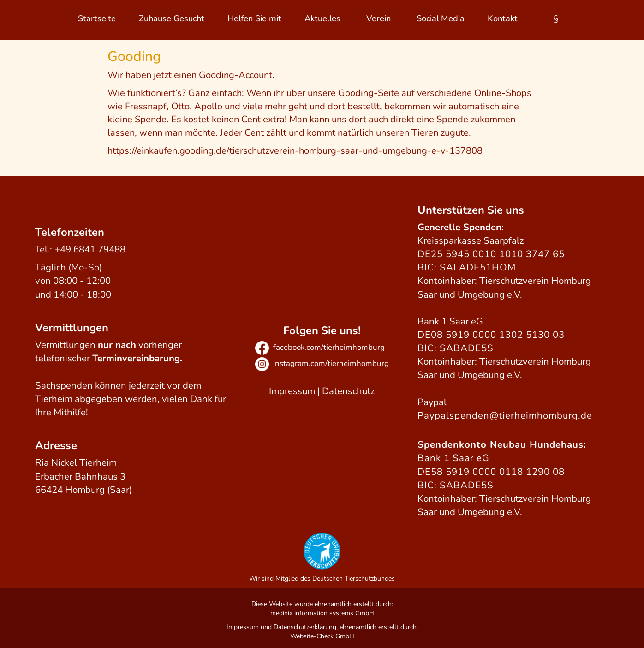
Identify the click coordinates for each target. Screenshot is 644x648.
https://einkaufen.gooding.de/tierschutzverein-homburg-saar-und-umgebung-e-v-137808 (295, 151)
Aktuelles (322, 18)
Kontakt (503, 18)
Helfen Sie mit (254, 18)
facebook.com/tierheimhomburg (320, 347)
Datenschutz (348, 391)
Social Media (441, 18)
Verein (379, 18)
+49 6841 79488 (90, 249)
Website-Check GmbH (322, 636)
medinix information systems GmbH (322, 613)
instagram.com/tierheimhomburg (322, 363)
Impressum (292, 391)
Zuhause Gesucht (172, 18)
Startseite (97, 18)
